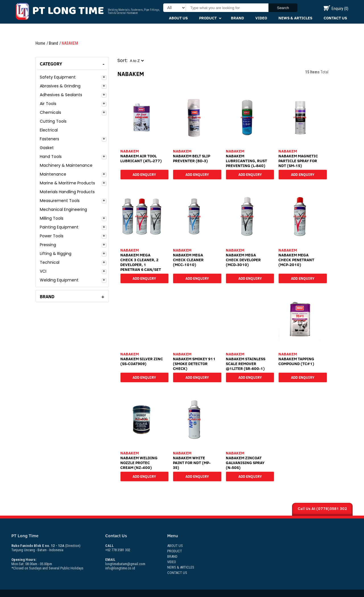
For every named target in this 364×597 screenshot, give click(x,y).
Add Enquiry (144, 174)
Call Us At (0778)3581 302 (322, 509)
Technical (50, 262)
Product (208, 18)
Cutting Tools (53, 121)
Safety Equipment (58, 77)
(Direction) (73, 546)
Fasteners (49, 139)
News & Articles (295, 18)
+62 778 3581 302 (118, 548)
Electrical (49, 130)
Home (40, 43)
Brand (237, 18)
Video (261, 18)
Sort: (123, 60)
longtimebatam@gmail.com (125, 564)
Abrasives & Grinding (60, 86)
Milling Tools (52, 218)
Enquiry (336, 9)
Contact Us (335, 18)
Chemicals (50, 112)
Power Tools (52, 236)
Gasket (47, 148)
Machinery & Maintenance (66, 165)
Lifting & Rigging (56, 254)
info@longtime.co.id (120, 568)
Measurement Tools (60, 201)
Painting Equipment (59, 227)
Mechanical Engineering (63, 209)
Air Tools (48, 104)
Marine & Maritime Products (67, 183)
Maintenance (53, 174)
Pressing (48, 245)
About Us (178, 18)
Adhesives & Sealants (61, 95)
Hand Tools (51, 157)
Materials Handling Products (67, 192)
